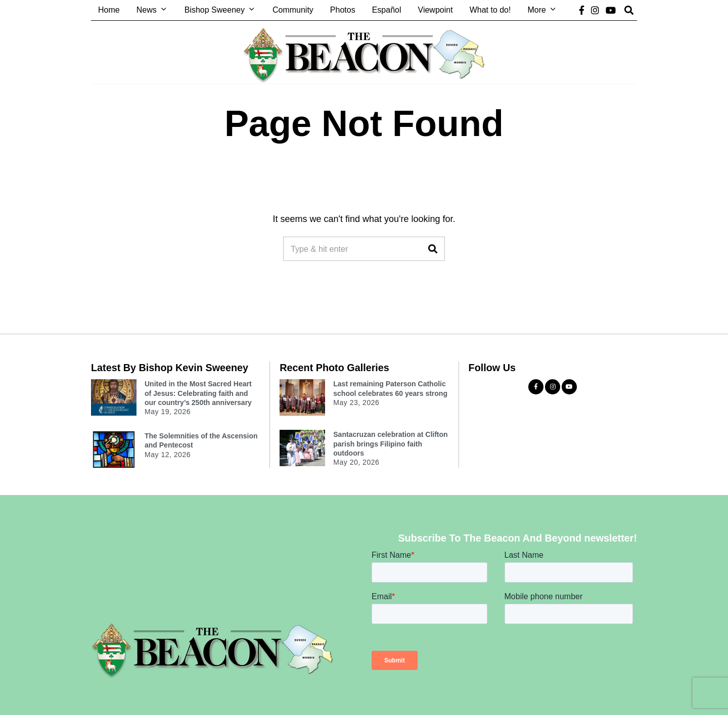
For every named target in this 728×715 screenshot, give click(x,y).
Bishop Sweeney (215, 10)
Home (109, 10)
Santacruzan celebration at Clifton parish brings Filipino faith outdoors (390, 443)
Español (387, 10)
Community (293, 10)
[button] (433, 249)
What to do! (490, 10)
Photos (343, 10)
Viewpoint (436, 10)
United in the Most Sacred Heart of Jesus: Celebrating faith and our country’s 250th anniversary (198, 393)
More (536, 10)
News (147, 10)
